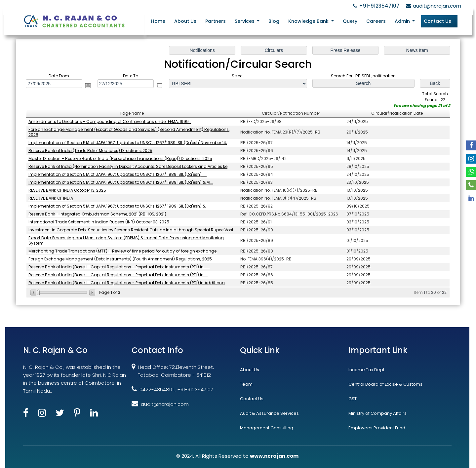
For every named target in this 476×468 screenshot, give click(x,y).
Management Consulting (267, 428)
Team (246, 384)
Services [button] (245, 21)
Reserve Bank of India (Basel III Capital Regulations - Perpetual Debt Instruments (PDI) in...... (119, 267)
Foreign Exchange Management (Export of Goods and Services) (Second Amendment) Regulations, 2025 (129, 132)
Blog (274, 21)
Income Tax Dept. (367, 370)
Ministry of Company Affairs (377, 413)
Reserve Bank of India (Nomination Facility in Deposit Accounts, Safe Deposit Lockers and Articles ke (128, 166)
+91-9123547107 (375, 6)
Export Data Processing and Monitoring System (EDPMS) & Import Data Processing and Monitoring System (126, 240)
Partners (216, 21)
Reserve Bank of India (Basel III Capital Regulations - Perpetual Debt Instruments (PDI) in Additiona (127, 282)
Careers (376, 21)
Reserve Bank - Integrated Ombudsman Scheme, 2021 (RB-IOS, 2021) (98, 214)
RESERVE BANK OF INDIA (51, 198)
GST (353, 399)
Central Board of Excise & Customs (385, 384)
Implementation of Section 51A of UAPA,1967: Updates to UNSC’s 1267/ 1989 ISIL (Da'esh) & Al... (121, 182)
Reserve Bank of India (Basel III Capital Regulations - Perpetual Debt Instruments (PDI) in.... (119, 275)
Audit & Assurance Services (269, 413)
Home (158, 21)
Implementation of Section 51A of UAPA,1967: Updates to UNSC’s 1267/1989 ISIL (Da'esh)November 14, (128, 143)
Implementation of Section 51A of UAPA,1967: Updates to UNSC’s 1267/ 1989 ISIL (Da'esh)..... (118, 174)
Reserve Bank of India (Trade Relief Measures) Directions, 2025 (91, 151)
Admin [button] (403, 21)
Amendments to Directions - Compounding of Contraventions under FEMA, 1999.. (110, 122)
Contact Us (437, 21)
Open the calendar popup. (88, 86)
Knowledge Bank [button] (309, 21)
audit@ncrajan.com (433, 6)
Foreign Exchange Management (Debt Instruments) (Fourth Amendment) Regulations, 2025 (120, 259)
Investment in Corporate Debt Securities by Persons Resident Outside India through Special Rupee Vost (131, 230)
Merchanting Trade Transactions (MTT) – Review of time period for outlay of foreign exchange (123, 251)
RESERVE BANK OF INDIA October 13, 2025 (68, 190)
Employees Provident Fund (377, 428)
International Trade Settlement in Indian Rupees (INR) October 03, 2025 (99, 222)
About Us (185, 21)
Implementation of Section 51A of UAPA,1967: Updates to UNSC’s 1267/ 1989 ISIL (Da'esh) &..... (120, 206)
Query (350, 21)
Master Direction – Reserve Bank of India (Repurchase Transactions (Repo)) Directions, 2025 (121, 159)
